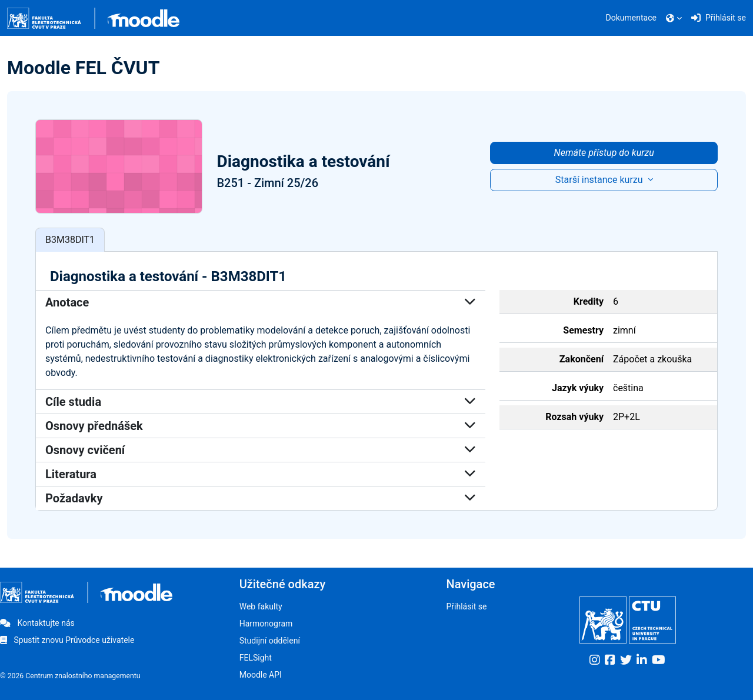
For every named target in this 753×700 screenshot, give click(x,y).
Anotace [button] (261, 303)
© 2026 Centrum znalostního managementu (70, 676)
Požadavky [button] (261, 499)
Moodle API (261, 675)
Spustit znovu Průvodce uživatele (67, 640)
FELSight (256, 658)
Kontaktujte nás (37, 623)
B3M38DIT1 (70, 240)
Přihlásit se (466, 606)
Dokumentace (631, 18)
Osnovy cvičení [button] (261, 451)
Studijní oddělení (270, 641)
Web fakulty (261, 606)
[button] (674, 18)
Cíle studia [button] (261, 402)
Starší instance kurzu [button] (600, 180)
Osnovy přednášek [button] (261, 426)
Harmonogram (266, 624)
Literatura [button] (261, 475)
